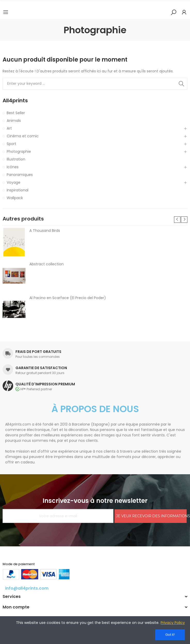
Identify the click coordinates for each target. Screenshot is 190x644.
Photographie (19, 151)
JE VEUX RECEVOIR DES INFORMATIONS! (151, 516)
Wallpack (15, 198)
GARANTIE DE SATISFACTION (41, 368)
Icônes (13, 167)
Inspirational (18, 190)
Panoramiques (20, 175)
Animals (14, 121)
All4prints (15, 101)
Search (181, 84)
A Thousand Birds (45, 231)
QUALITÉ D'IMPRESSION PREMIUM (45, 384)
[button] (177, 220)
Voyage (14, 182)
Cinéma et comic (23, 136)
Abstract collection (47, 264)
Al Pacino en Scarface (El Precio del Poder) (68, 298)
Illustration (16, 159)
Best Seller (16, 113)
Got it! (170, 635)
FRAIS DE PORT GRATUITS (38, 352)
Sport (11, 144)
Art (9, 128)
